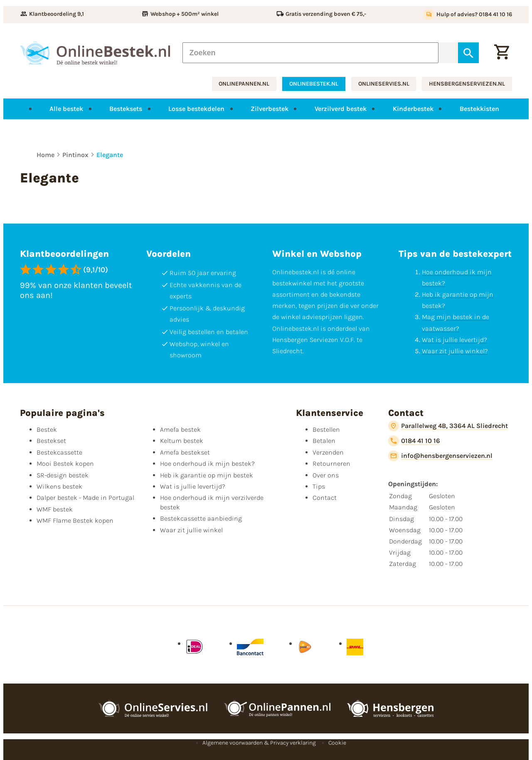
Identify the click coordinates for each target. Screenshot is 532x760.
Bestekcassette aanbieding (201, 518)
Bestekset (51, 441)
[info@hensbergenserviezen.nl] (440, 456)
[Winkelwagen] (502, 53)
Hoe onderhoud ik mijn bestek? (207, 464)
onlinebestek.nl (314, 84)
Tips (319, 486)
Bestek (47, 429)
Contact (325, 498)
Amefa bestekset (185, 452)
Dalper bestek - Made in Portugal (85, 498)
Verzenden (328, 452)
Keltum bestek (182, 441)
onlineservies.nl (384, 84)
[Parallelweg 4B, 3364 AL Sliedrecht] (448, 426)
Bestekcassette (59, 452)
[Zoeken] (310, 53)
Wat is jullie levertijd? (454, 340)
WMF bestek (55, 509)
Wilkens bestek (59, 486)
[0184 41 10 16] (414, 441)
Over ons (326, 475)
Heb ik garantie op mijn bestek (207, 475)
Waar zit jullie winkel (191, 530)
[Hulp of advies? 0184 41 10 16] (468, 15)
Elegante (110, 155)
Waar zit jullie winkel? (455, 351)
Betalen (324, 441)
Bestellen (326, 429)
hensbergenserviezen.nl (467, 84)
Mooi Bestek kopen (65, 464)
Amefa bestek (180, 429)
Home (46, 155)
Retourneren (331, 464)
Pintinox (75, 155)
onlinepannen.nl (244, 84)
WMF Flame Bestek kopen (75, 520)
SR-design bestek (63, 475)
